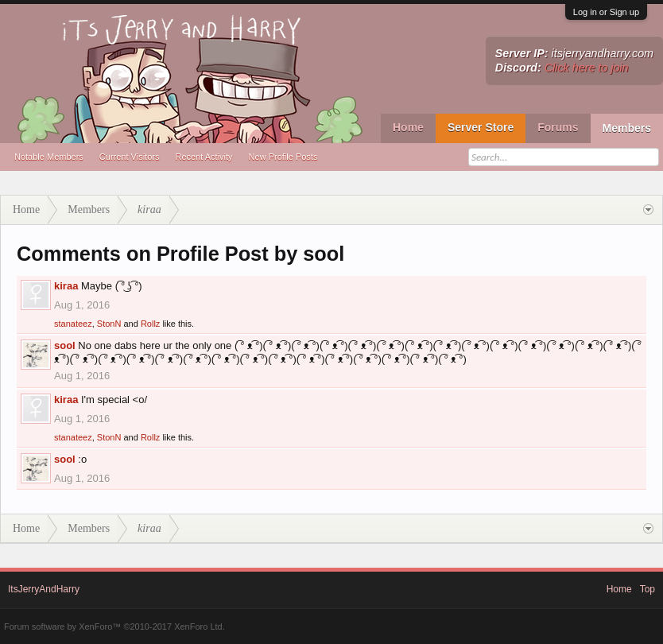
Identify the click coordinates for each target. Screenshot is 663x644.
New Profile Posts (283, 157)
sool (65, 345)
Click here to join (587, 68)
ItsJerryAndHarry (44, 589)
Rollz (150, 324)
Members (627, 128)
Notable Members (49, 157)
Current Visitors (130, 157)
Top (647, 589)
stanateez (73, 324)
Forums (558, 127)
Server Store (481, 127)
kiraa (66, 286)
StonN (109, 324)
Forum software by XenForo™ (114, 627)
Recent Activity (204, 157)
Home (408, 127)
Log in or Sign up (606, 12)
